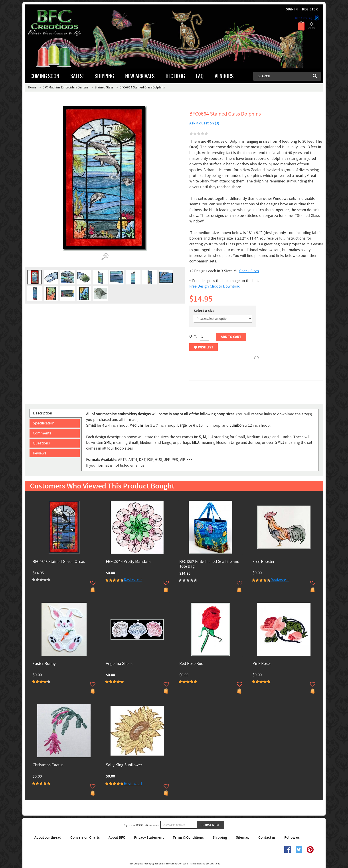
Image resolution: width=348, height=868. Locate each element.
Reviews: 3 (133, 580)
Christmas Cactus (48, 765)
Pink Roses (262, 664)
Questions (41, 443)
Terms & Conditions (188, 838)
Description (43, 413)
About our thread (48, 838)
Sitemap (243, 838)
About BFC (117, 838)
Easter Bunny (44, 664)
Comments (42, 433)
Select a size (204, 311)
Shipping (220, 838)
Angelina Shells (119, 664)
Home (32, 87)
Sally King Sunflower (124, 765)
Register (310, 9)
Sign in (292, 9)
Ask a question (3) (204, 123)
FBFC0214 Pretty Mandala (128, 562)
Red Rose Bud (191, 664)
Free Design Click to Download (215, 286)
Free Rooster (264, 562)
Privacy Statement (149, 838)
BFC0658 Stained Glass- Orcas (59, 562)
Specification (44, 423)
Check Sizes (249, 271)
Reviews (40, 453)
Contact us (267, 838)
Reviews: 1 (280, 580)
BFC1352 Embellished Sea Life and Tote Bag (209, 564)
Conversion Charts (85, 838)
